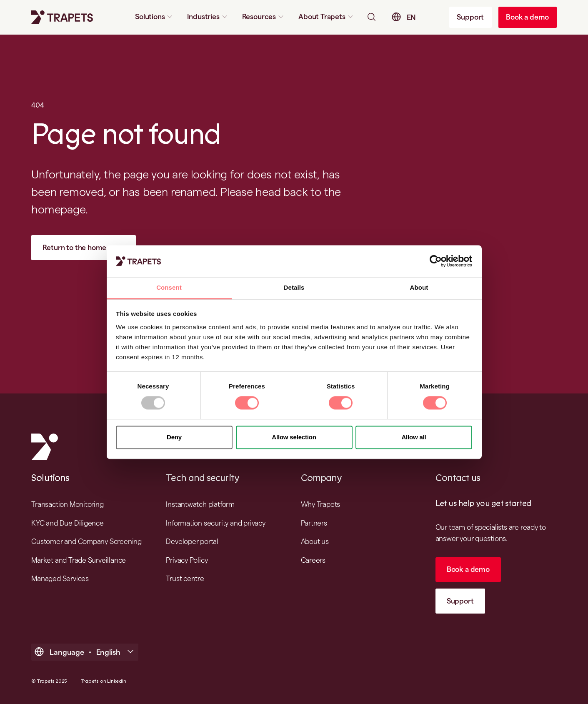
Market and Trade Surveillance (79, 560)
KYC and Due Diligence (68, 523)
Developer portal (192, 541)
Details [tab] (294, 288)
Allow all (414, 437)
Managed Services (60, 578)
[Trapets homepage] (62, 17)
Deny (174, 437)
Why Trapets (321, 504)
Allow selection (294, 437)
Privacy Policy (187, 560)
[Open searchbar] (371, 17)
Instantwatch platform (200, 504)
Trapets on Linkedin (103, 681)
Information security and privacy (215, 523)
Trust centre (185, 578)
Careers (313, 560)
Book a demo (527, 17)
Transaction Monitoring (67, 504)
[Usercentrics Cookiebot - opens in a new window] (436, 261)
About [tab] (419, 288)
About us (315, 541)
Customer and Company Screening (86, 541)
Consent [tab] (169, 288)
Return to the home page (83, 247)
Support (470, 17)
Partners (314, 523)
